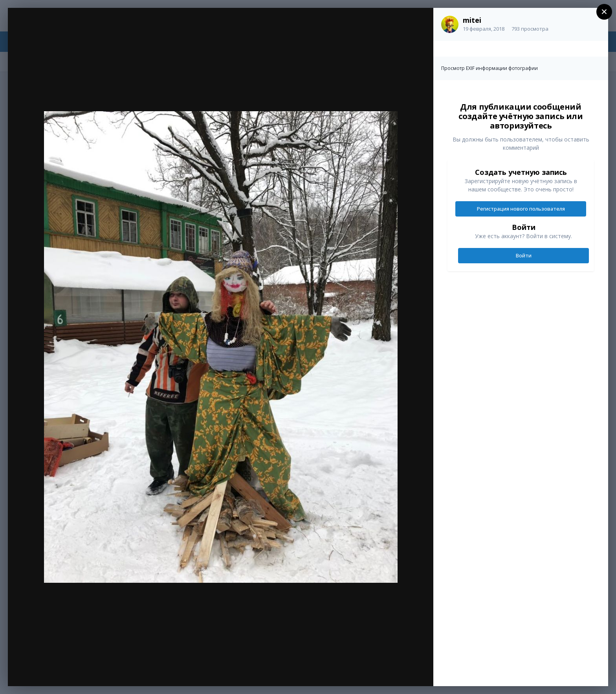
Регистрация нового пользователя (521, 209)
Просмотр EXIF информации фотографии (489, 68)
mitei (472, 20)
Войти (524, 255)
